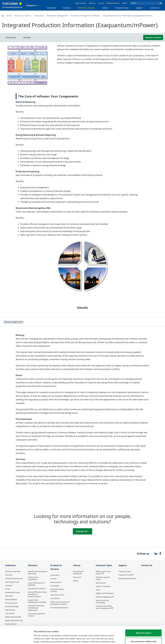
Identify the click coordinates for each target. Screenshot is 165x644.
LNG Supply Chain (12, 582)
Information (39, 16)
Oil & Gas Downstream (14, 578)
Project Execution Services (57, 590)
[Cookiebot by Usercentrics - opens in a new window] (17, 639)
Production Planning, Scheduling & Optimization (36, 608)
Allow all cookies (144, 617)
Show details (135, 639)
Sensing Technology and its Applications (104, 607)
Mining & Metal (11, 599)
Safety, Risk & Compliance (33, 578)
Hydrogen (9, 596)
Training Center (125, 571)
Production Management (57, 16)
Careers (101, 3)
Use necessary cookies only (143, 625)
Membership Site (113, 3)
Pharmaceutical (11, 603)
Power (8, 589)
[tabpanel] (28, 65)
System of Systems (103, 586)
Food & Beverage (12, 606)
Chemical (9, 585)
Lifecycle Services (57, 595)
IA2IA (98, 590)
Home (9, 16)
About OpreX (101, 583)
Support (139, 8)
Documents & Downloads (78, 572)
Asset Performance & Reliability (36, 584)
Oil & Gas (9, 575)
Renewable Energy (13, 592)
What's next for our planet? (103, 572)
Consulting (55, 586)
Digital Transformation (105, 593)
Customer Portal (125, 575)
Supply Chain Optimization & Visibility (37, 601)
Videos (76, 581)
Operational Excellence (37, 589)
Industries (51, 8)
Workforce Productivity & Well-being (38, 572)
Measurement (56, 582)
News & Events (81, 3)
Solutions (67, 8)
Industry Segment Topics (103, 578)
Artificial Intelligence (104, 597)
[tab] (14, 322)
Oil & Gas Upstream (13, 571)
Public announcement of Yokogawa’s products (60, 603)
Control (53, 579)
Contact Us (155, 8)
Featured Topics (122, 8)
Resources (77, 577)
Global (125, 3)
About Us (92, 3)
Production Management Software (85, 16)
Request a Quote (153, 37)
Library (105, 8)
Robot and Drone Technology (102, 601)
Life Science (55, 598)
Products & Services (86, 8)
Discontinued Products (59, 608)
